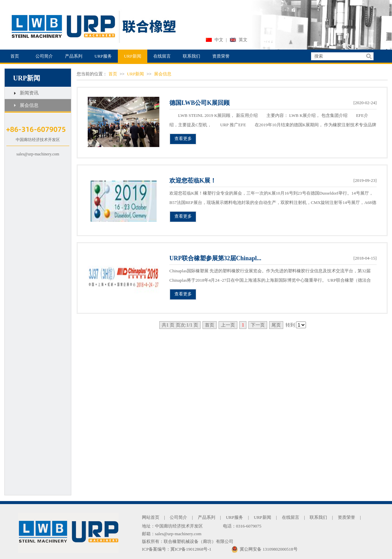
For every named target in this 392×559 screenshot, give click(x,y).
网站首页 (151, 517)
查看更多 (183, 138)
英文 (243, 40)
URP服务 (103, 56)
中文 (219, 40)
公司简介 (44, 56)
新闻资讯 (29, 93)
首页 (15, 56)
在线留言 (162, 56)
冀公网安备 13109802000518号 (264, 549)
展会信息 (29, 105)
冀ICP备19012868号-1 (191, 549)
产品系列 (74, 56)
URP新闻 (132, 56)
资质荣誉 (221, 56)
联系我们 (191, 56)
